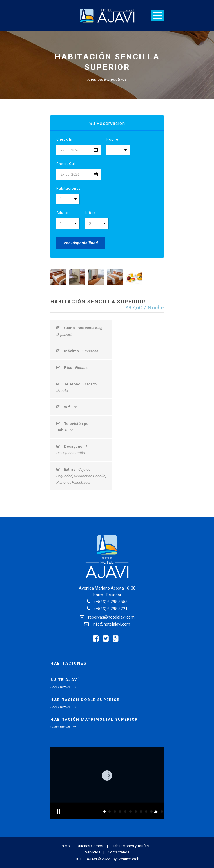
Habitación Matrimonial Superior (94, 719)
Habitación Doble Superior (85, 700)
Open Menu (157, 16)
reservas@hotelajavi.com (111, 617)
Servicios (93, 852)
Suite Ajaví (65, 680)
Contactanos (119, 852)
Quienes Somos (90, 846)
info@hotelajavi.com (111, 624)
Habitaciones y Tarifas (130, 846)
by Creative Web (126, 859)
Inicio (65, 846)
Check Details (63, 687)
